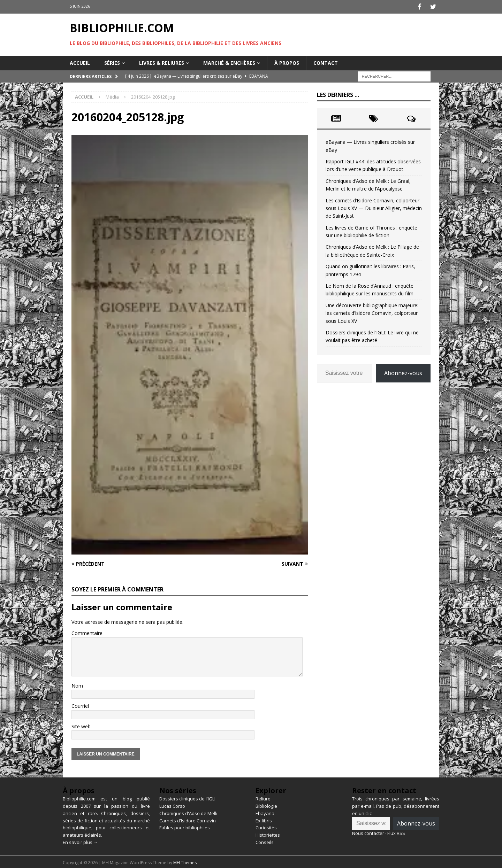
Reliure (263, 798)
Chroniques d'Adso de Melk (188, 812)
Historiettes (268, 834)
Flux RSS (396, 832)
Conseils (265, 841)
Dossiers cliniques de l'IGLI (187, 798)
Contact (326, 61)
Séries (112, 61)
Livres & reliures (162, 61)
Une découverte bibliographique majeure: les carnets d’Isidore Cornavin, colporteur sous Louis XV (372, 312)
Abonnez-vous (403, 372)
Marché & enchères (229, 61)
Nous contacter (368, 832)
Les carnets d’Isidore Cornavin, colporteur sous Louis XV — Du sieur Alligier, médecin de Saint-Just (374, 207)
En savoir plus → (80, 841)
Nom (77, 684)
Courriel (80, 705)
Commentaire (87, 632)
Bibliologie (266, 805)
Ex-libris (264, 819)
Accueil (80, 61)
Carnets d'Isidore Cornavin (188, 819)
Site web (81, 725)
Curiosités (266, 827)
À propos (287, 61)
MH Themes (185, 861)
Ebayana (265, 812)
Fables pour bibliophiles (185, 827)
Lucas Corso (172, 805)
